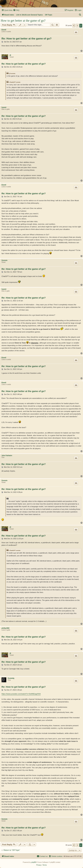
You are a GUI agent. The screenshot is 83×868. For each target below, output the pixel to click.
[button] (74, 26)
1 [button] (77, 26)
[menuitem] (16, 10)
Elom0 (4, 30)
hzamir (4, 107)
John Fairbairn (7, 456)
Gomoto (4, 260)
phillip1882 (6, 628)
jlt (10, 55)
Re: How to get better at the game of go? (27, 39)
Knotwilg (11, 678)
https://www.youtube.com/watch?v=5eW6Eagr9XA (21, 694)
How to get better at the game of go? (23, 21)
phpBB (34, 862)
